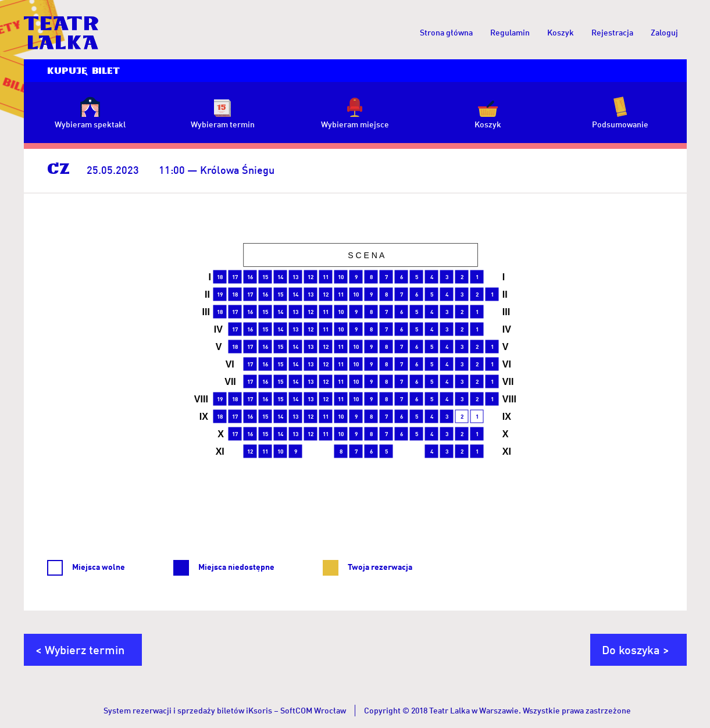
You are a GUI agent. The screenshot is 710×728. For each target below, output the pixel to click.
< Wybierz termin (80, 650)
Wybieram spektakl (90, 124)
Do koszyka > (636, 650)
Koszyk (561, 32)
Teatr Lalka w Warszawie (474, 710)
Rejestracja (612, 32)
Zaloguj (664, 32)
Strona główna (446, 32)
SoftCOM (296, 710)
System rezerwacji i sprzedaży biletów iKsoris (188, 710)
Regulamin (510, 32)
